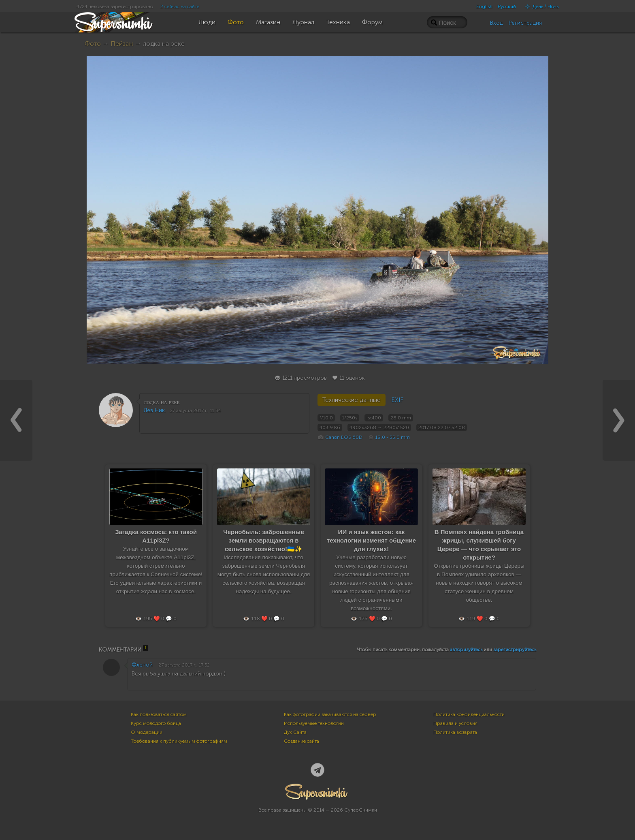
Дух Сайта (295, 732)
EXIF (397, 400)
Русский (507, 6)
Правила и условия (455, 723)
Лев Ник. (155, 410)
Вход (496, 23)
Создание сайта (302, 741)
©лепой (142, 665)
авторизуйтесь (466, 650)
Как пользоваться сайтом (159, 714)
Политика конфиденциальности (469, 714)
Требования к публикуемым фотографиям (179, 741)
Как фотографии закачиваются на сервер (330, 714)
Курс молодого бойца (156, 723)
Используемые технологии (314, 723)
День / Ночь (540, 6)
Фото (93, 44)
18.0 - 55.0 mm (393, 437)
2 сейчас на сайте (180, 6)
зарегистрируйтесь (515, 650)
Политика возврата (455, 732)
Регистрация (525, 23)
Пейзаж (122, 44)
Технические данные (352, 400)
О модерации (147, 732)
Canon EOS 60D (344, 437)
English (484, 6)
